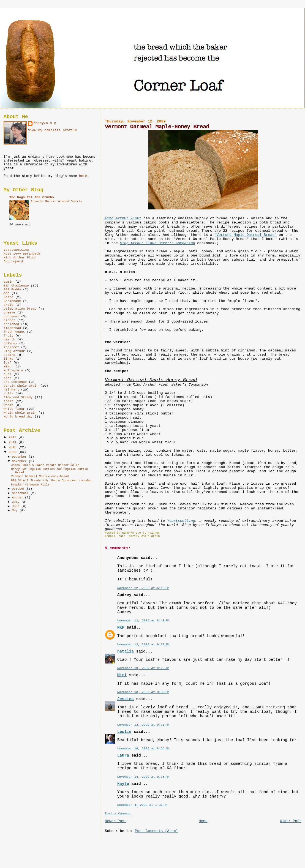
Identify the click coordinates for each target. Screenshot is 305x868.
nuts (7, 374)
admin (8, 282)
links (8, 359)
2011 (13, 442)
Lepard (9, 355)
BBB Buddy (12, 290)
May (16, 511)
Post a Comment (118, 813)
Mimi (122, 675)
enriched (11, 324)
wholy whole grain (20, 413)
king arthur (14, 351)
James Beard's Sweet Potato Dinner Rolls (45, 465)
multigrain (13, 370)
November (20, 461)
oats (122, 536)
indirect (11, 347)
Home (203, 821)
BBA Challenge (16, 286)
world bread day (18, 417)
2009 (13, 452)
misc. (8, 367)
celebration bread (20, 309)
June (17, 506)
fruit (8, 336)
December (20, 457)
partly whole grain (144, 536)
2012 (13, 437)
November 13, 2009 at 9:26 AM (143, 668)
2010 (13, 447)
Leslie (124, 732)
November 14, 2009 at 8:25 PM (143, 777)
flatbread (12, 328)
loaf (7, 363)
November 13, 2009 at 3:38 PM (143, 692)
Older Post (291, 821)
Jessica (126, 699)
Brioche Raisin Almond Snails (56, 201)
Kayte (123, 784)
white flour (14, 409)
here (83, 176)
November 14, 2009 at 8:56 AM (143, 748)
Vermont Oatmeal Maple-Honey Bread (40, 476)
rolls (8, 394)
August (19, 498)
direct (9, 320)
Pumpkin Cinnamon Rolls (30, 485)
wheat (8, 405)
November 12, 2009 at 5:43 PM (143, 588)
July (17, 502)
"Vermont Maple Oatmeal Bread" (246, 235)
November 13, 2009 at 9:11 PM (143, 725)
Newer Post (116, 821)
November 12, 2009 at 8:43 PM (143, 620)
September (21, 493)
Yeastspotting (181, 521)
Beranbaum (12, 301)
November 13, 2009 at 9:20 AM (143, 644)
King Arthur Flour (123, 218)
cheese (9, 313)
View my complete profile (53, 130)
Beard (8, 297)
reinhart (11, 390)
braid (8, 305)
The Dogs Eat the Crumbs (32, 197)
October (19, 489)
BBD (6, 293)
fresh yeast (14, 332)
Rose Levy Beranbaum (22, 254)
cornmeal (11, 316)
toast (8, 401)
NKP (121, 627)
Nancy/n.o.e (45, 123)
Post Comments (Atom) (156, 831)
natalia (126, 651)
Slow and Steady (18, 397)
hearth (9, 340)
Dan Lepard (13, 261)
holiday (10, 343)
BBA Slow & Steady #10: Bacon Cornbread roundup (51, 481)
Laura (123, 755)
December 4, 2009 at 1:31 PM (142, 805)
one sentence (15, 382)
